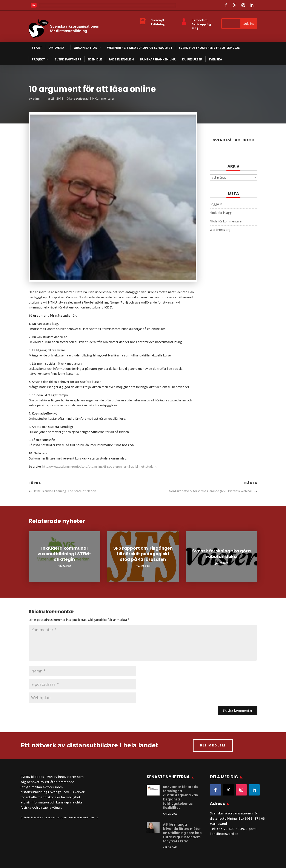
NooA (83, 297)
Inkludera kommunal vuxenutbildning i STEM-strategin (64, 554)
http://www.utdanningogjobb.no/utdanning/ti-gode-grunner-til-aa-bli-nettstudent (99, 466)
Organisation (85, 48)
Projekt (38, 59)
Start (37, 48)
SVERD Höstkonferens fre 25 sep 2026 (209, 48)
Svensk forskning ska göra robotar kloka (221, 554)
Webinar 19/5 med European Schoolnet (140, 48)
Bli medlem (200, 20)
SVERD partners (68, 59)
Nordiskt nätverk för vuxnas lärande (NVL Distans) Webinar (210, 491)
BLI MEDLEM (213, 745)
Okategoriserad (78, 98)
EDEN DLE (95, 59)
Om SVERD (56, 48)
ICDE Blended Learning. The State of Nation (65, 491)
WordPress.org (220, 230)
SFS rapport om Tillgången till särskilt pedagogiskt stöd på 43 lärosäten (143, 554)
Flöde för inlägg (221, 213)
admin (37, 98)
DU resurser (192, 59)
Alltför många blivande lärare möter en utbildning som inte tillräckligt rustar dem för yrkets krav (182, 833)
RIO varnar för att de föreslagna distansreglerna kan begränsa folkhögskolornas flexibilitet (181, 797)
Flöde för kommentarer (226, 221)
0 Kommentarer (103, 98)
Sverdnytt (158, 20)
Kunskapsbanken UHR (158, 59)
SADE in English (121, 59)
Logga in (216, 204)
